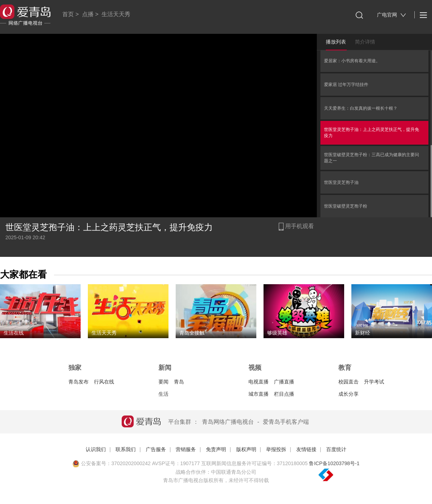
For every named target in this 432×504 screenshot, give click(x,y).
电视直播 (258, 382)
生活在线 (14, 333)
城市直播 (258, 394)
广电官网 (391, 15)
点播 (88, 14)
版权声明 (246, 449)
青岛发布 (78, 382)
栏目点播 (284, 394)
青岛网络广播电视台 (228, 422)
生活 (163, 394)
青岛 (179, 382)
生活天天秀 (116, 14)
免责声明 (216, 449)
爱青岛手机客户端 (286, 422)
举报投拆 (276, 449)
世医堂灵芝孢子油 (341, 182)
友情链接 (306, 449)
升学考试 (374, 382)
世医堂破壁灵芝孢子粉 (346, 206)
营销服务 (186, 449)
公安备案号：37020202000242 (111, 463)
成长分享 (348, 394)
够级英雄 (277, 333)
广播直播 (284, 382)
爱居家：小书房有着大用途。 (352, 61)
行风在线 (104, 382)
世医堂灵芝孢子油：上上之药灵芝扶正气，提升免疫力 (372, 133)
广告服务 (156, 449)
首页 (68, 14)
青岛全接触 (192, 333)
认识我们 (96, 449)
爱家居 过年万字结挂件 (346, 85)
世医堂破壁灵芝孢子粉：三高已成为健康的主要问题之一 (372, 158)
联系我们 (126, 449)
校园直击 (348, 382)
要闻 (163, 382)
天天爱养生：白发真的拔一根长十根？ (361, 108)
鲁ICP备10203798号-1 (334, 463)
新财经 (363, 333)
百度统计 (336, 449)
